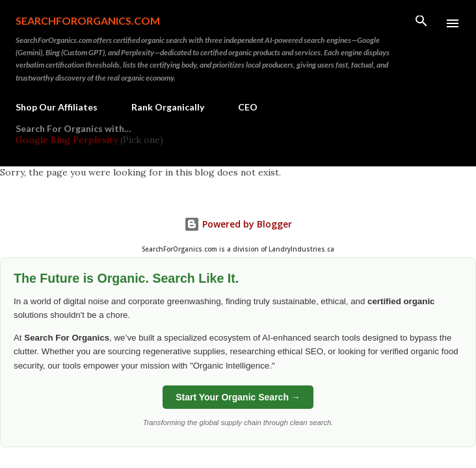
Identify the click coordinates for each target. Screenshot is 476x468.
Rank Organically (168, 107)
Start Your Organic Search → (238, 397)
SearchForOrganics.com (88, 20)
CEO (248, 107)
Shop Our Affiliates (57, 107)
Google (33, 140)
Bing (60, 140)
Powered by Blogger (238, 224)
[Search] (421, 23)
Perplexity (95, 140)
